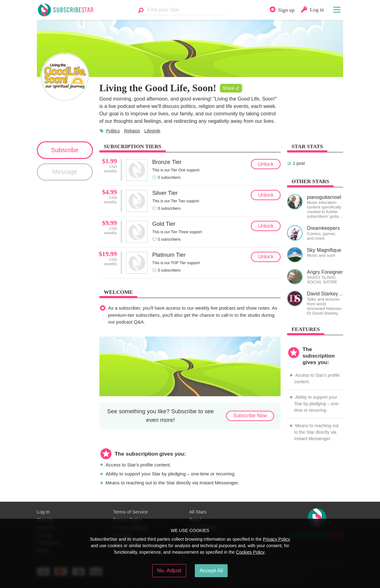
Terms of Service (131, 512)
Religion (132, 131)
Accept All (211, 570)
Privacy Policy (277, 539)
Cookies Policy (250, 552)
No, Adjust (169, 570)
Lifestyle (152, 131)
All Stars (198, 512)
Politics (113, 131)
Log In (43, 512)
